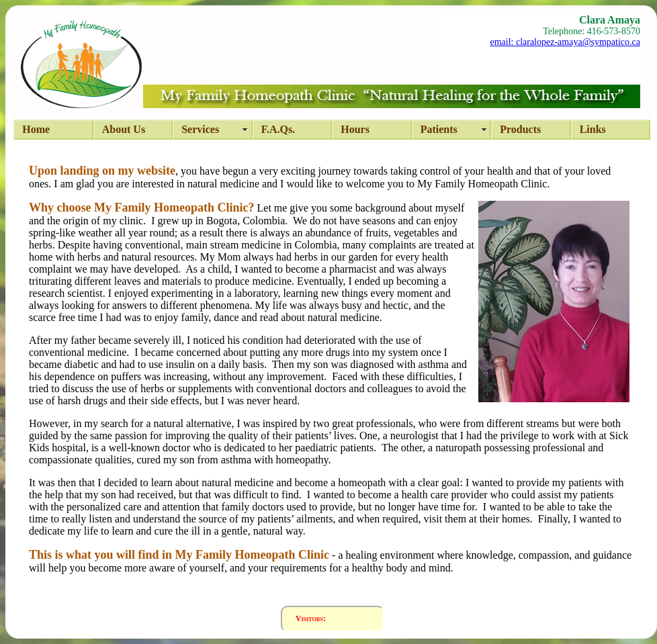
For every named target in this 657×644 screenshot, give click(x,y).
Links (593, 129)
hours (355, 129)
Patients (439, 129)
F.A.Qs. (278, 129)
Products (520, 129)
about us (124, 129)
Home (36, 129)
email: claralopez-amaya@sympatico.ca (565, 42)
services (200, 129)
